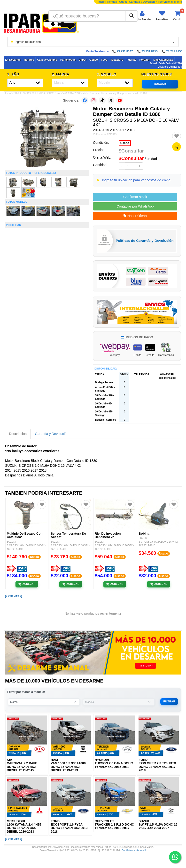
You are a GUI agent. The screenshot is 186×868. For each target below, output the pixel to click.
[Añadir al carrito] (27, 584)
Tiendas (112, 2)
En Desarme (13, 60)
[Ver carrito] (178, 16)
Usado (125, 143)
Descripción (18, 434)
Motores (29, 60)
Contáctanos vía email (134, 850)
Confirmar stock (135, 197)
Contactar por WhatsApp (135, 206)
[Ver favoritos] (162, 16)
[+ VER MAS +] (13, 596)
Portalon (145, 60)
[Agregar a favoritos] (177, 136)
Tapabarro (117, 60)
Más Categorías (163, 60)
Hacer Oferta (135, 216)
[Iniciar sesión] (142, 16)
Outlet (123, 2)
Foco (104, 60)
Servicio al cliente (171, 2)
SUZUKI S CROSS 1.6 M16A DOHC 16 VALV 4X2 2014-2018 (47, 93)
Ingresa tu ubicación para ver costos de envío (136, 180)
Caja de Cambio (47, 60)
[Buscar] (132, 16)
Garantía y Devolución (143, 2)
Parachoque (68, 60)
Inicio (101, 2)
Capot (82, 60)
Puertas (131, 60)
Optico (94, 60)
